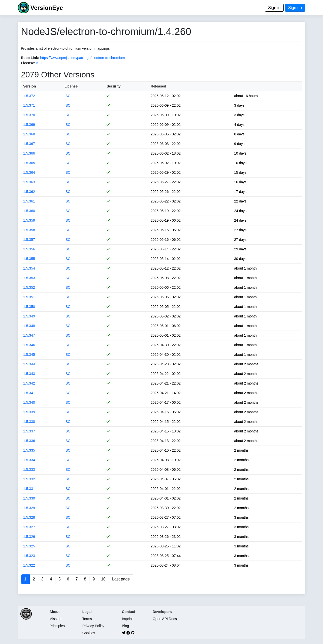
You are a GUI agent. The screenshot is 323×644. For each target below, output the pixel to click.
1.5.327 (29, 527)
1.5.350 (29, 307)
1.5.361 (29, 201)
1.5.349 (29, 316)
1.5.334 (29, 460)
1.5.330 (29, 498)
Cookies (89, 633)
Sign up (295, 8)
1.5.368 (29, 134)
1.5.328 (29, 517)
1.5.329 (29, 508)
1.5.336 (29, 441)
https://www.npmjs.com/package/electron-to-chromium (82, 58)
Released (158, 86)
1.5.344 (29, 364)
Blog (125, 626)
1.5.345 (29, 355)
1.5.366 (29, 153)
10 (103, 579)
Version (30, 86)
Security (114, 86)
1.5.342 (29, 383)
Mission (55, 619)
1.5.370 (29, 115)
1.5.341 (29, 393)
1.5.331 (29, 489)
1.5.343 (29, 374)
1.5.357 (29, 240)
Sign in (274, 8)
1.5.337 (29, 431)
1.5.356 (29, 249)
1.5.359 (29, 220)
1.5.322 (29, 565)
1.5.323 (29, 556)
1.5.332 (29, 479)
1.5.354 (29, 268)
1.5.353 (29, 278)
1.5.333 (29, 470)
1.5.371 (29, 105)
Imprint (127, 619)
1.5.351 (29, 297)
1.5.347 (29, 335)
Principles (57, 626)
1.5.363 (29, 182)
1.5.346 (29, 345)
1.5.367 (29, 144)
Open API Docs (165, 619)
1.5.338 (29, 422)
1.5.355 (29, 259)
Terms (87, 619)
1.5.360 (29, 211)
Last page (121, 579)
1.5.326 (29, 537)
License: (28, 63)
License (71, 86)
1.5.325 (29, 546)
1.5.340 (29, 402)
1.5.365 (29, 163)
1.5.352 (29, 287)
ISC (39, 63)
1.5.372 (29, 96)
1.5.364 (29, 172)
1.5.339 (29, 412)
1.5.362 (29, 192)
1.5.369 (29, 125)
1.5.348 (29, 326)
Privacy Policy (93, 626)
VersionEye (46, 8)
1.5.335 (29, 450)
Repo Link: (30, 58)
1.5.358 (29, 230)
